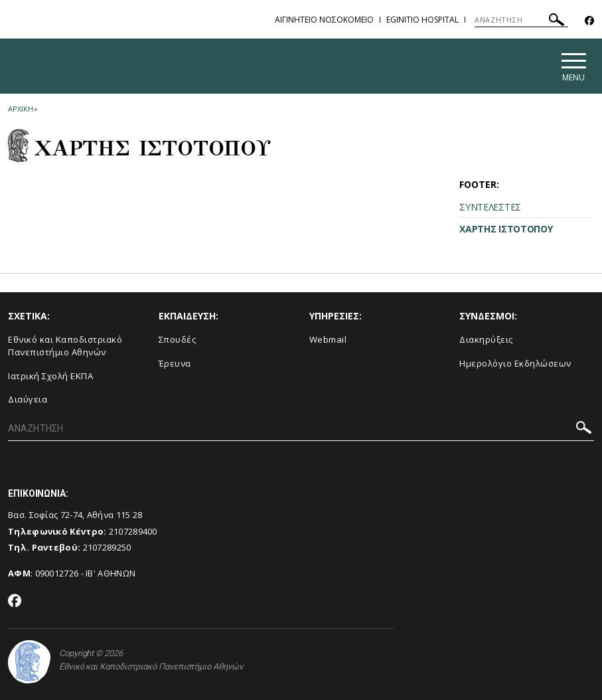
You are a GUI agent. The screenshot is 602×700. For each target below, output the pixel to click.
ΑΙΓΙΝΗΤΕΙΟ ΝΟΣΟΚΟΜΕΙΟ (324, 20)
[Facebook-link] (589, 21)
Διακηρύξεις (486, 339)
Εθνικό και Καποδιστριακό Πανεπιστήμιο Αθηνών (65, 346)
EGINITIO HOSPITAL (422, 20)
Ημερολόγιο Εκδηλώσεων (515, 363)
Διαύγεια (28, 399)
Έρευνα (175, 363)
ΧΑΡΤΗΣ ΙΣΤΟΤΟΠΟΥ (506, 229)
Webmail (328, 339)
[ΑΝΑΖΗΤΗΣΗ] (521, 20)
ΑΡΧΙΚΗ (20, 109)
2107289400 (133, 531)
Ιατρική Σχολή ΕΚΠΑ (50, 376)
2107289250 (107, 547)
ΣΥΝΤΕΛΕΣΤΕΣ (490, 207)
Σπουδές (178, 339)
